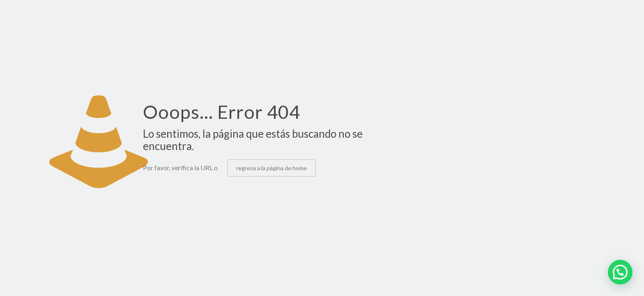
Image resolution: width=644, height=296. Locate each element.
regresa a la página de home (271, 168)
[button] (620, 272)
